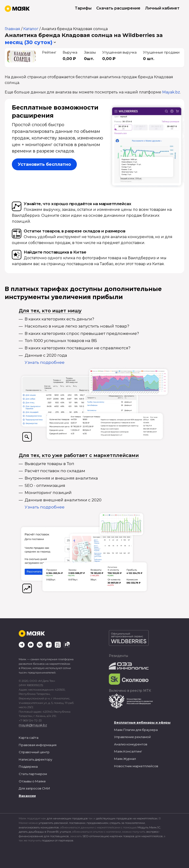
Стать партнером (33, 774)
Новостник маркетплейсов (136, 766)
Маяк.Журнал (125, 759)
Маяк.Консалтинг (128, 751)
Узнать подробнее (45, 362)
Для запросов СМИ (34, 788)
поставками (77, 823)
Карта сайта (29, 738)
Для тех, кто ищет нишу (50, 311)
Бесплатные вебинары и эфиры (142, 722)
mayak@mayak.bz (33, 725)
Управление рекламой (132, 737)
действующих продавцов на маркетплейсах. (127, 818)
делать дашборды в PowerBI (39, 832)
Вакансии (27, 796)
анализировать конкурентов (39, 827)
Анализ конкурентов (131, 744)
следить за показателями (127, 823)
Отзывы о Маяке (32, 781)
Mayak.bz (171, 92)
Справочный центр (34, 752)
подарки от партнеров (58, 840)
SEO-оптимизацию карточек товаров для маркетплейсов (123, 836)
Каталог (31, 29)
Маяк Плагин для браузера (136, 730)
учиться (65, 832)
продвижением (97, 823)
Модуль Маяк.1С (149, 827)
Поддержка (28, 766)
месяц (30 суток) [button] (29, 42)
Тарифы (83, 8)
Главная (12, 29)
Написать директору (35, 759)
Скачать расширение (118, 8)
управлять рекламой (53, 823)
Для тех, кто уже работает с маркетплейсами (79, 455)
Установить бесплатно (44, 164)
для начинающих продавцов (68, 818)
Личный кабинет (162, 8)
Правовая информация (38, 745)
